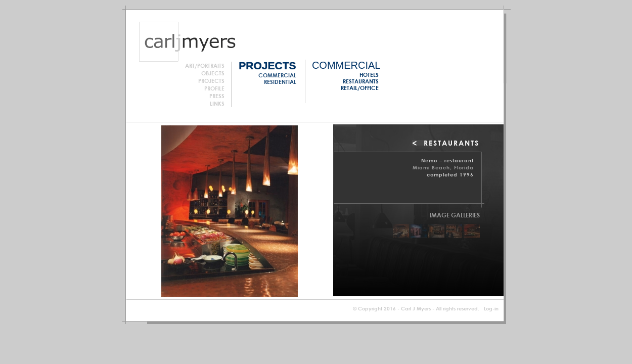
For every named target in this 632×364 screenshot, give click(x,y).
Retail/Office (360, 88)
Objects (213, 73)
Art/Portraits (205, 65)
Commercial (277, 75)
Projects (211, 81)
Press (217, 96)
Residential (280, 82)
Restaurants (361, 81)
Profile (214, 88)
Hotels (369, 75)
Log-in (491, 308)
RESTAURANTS (452, 143)
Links (217, 103)
